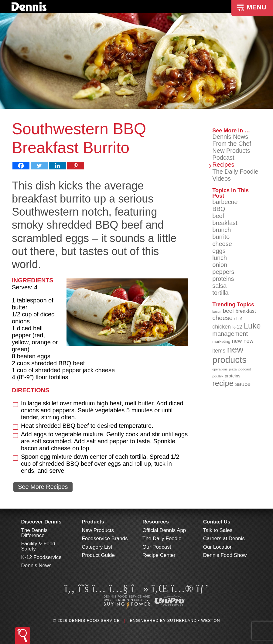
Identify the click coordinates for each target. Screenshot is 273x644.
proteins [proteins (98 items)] (232, 376)
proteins (223, 279)
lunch (220, 258)
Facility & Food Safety (38, 546)
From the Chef (232, 144)
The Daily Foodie (235, 172)
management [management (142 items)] (230, 334)
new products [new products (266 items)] (229, 354)
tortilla (220, 293)
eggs (219, 251)
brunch (222, 230)
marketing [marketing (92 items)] (221, 341)
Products (93, 522)
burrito (221, 237)
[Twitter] (39, 166)
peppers (223, 272)
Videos (222, 179)
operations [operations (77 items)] (220, 369)
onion (220, 265)
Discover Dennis (41, 522)
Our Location (218, 547)
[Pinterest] (76, 166)
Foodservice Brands (105, 538)
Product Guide (98, 555)
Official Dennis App (164, 530)
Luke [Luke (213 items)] (252, 326)
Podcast (223, 158)
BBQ (219, 209)
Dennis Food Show (225, 555)
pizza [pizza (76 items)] (233, 369)
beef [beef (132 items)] (228, 311)
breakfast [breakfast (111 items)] (246, 311)
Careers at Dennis (224, 538)
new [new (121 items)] (237, 341)
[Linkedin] (57, 166)
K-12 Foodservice (41, 557)
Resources (156, 522)
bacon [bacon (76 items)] (217, 312)
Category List (97, 547)
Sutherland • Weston (193, 620)
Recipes (223, 165)
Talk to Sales (218, 530)
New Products (231, 151)
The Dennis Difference (34, 533)
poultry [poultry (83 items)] (218, 376)
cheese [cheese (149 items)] (222, 318)
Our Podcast (157, 547)
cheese (222, 244)
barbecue (225, 202)
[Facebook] (21, 166)
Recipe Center (159, 555)
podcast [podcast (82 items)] (245, 369)
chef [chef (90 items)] (238, 319)
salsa (219, 286)
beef (218, 216)
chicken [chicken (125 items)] (222, 327)
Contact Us (217, 522)
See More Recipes (43, 487)
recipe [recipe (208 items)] (223, 383)
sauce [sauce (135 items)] (243, 384)
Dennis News (230, 137)
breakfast (225, 223)
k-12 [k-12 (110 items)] (237, 327)
